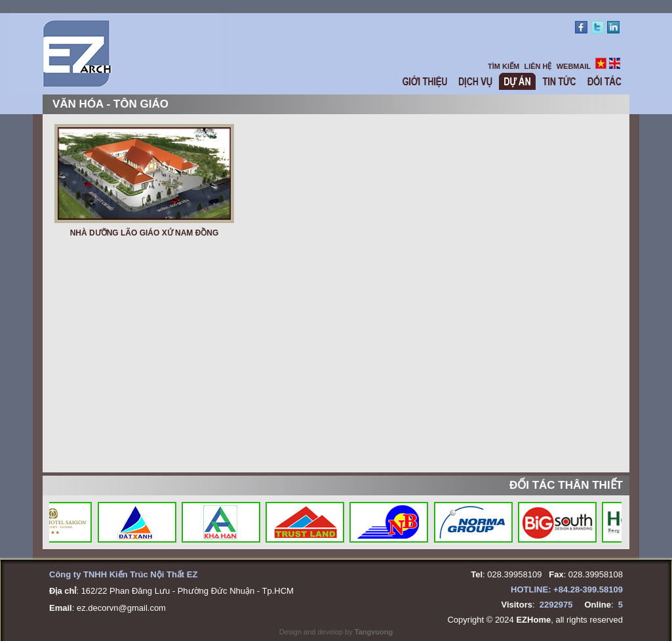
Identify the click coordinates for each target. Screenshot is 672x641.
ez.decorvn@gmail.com (121, 608)
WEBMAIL (574, 66)
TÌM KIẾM (504, 66)
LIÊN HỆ (538, 66)
